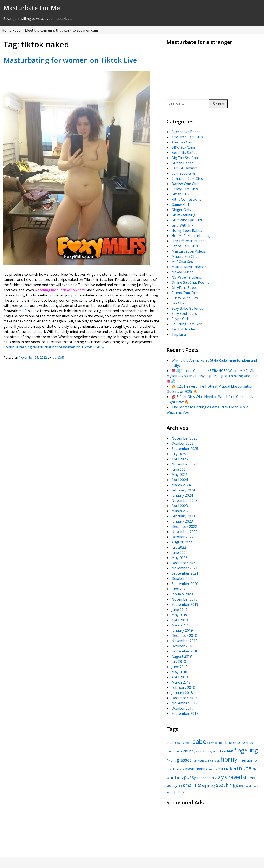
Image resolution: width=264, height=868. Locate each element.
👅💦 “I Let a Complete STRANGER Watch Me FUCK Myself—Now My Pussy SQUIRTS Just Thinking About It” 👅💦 (212, 376)
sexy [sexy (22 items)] (218, 777)
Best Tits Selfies (184, 153)
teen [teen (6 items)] (242, 786)
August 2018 (182, 656)
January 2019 (182, 630)
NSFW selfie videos (187, 277)
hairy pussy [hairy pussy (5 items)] (200, 760)
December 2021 (184, 563)
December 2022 (184, 527)
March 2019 (181, 625)
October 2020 (182, 578)
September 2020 (185, 584)
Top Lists (179, 334)
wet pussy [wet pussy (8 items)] (175, 792)
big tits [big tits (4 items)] (211, 743)
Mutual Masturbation (189, 267)
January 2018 (182, 693)
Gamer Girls (181, 205)
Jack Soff (58, 357)
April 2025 (180, 459)
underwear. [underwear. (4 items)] (253, 786)
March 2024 (181, 485)
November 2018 (185, 641)
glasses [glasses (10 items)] (184, 760)
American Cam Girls (187, 137)
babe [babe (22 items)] (199, 741)
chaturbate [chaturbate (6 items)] (175, 751)
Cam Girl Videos (184, 168)
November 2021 (185, 568)
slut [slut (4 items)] (180, 786)
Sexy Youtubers (184, 314)
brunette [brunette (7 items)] (232, 742)
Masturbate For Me (32, 8)
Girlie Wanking (183, 215)
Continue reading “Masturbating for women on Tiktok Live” (54, 347)
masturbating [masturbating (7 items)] (196, 769)
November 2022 (185, 532)
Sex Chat (179, 303)
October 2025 (182, 443)
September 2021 (185, 573)
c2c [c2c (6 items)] (251, 742)
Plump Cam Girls (185, 293)
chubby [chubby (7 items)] (189, 751)
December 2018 (184, 636)
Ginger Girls (181, 210)
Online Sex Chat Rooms (190, 282)
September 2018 (185, 651)
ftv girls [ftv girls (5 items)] (171, 760)
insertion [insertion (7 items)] (246, 760)
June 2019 (180, 610)
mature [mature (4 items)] (213, 769)
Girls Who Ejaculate (187, 220)
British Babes (182, 163)
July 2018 (179, 662)
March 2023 (181, 511)
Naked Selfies (182, 272)
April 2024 (180, 480)
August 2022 (182, 542)
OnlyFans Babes (185, 288)
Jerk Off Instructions (188, 241)
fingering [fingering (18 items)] (246, 750)
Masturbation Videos (189, 251)
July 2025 (179, 454)
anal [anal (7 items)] (170, 742)
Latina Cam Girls (185, 246)
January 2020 (182, 594)
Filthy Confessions (186, 199)
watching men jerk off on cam (60, 290)
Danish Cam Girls (185, 184)
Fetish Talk (180, 194)
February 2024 (183, 490)
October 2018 (182, 646)
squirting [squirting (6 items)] (209, 786)
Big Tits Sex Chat (185, 158)
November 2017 (185, 703)
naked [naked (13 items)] (231, 768)
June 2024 (180, 469)
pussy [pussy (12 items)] (190, 777)
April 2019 (180, 620)
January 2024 (182, 495)
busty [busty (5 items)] (244, 743)
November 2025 (185, 438)
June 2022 (180, 552)
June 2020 (180, 589)
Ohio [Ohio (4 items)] (255, 769)
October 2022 (182, 537)
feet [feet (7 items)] (230, 751)
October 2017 (182, 708)
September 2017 (185, 713)
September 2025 (185, 449)
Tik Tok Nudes (184, 329)
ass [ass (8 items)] (177, 742)
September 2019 (185, 604)
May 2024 (179, 475)
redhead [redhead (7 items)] (204, 778)
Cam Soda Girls (184, 173)
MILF (22, 311)
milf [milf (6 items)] (220, 769)
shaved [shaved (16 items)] (233, 777)
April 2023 (180, 506)
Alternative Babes (186, 132)
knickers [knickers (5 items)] (179, 769)
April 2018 (180, 677)
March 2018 (181, 682)
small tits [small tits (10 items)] (192, 785)
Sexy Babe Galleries (187, 308)
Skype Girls (181, 319)
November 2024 (185, 464)
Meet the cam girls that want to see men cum (61, 30)
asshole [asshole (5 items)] (186, 743)
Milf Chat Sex (182, 262)
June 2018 (180, 667)
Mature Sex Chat (185, 256)
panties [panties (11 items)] (175, 777)
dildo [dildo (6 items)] (223, 751)
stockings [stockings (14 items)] (227, 785)
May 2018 (179, 672)
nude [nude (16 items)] (245, 768)
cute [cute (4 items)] (215, 752)
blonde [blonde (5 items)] (220, 743)
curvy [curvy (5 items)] (209, 751)
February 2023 (183, 516)
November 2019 (185, 599)
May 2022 (179, 558)
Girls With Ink (182, 225)
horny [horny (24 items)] (229, 759)
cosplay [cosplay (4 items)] (200, 752)
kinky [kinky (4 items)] (169, 769)
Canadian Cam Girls (187, 179)
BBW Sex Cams (184, 147)
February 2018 (183, 688)
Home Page (11, 30)
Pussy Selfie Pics (185, 298)
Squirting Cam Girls (187, 324)
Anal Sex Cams (183, 142)
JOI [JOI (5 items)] (256, 760)
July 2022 (179, 547)
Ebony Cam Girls (185, 189)
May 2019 (179, 615)
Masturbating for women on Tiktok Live (70, 60)
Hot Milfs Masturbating (191, 236)
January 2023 (182, 521)
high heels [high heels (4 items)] (214, 761)
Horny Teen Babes (187, 230)
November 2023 (185, 501)
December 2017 (184, 698)
